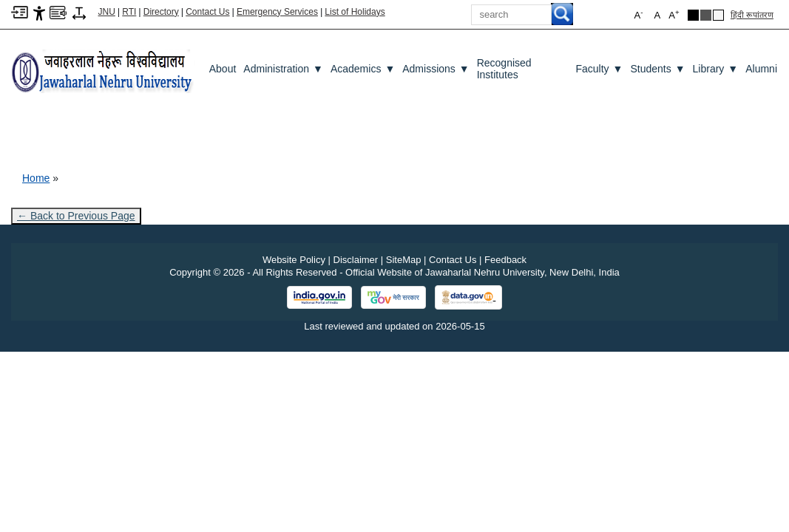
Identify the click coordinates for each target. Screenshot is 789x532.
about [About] (223, 69)
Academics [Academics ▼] (363, 69)
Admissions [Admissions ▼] (436, 69)
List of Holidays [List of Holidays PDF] (355, 12)
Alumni (761, 69)
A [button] (674, 14)
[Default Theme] (718, 15)
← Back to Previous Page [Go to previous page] (76, 216)
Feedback (505, 260)
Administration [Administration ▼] (283, 69)
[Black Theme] (693, 15)
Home (36, 178)
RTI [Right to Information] (129, 12)
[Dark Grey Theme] (706, 15)
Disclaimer (356, 260)
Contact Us (207, 12)
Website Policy (294, 260)
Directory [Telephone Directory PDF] (161, 12)
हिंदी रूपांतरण (752, 15)
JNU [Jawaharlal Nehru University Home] (107, 12)
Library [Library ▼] (716, 69)
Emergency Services (277, 12)
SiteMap (404, 260)
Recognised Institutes (504, 69)
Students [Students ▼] (657, 69)
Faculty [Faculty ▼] (599, 69)
